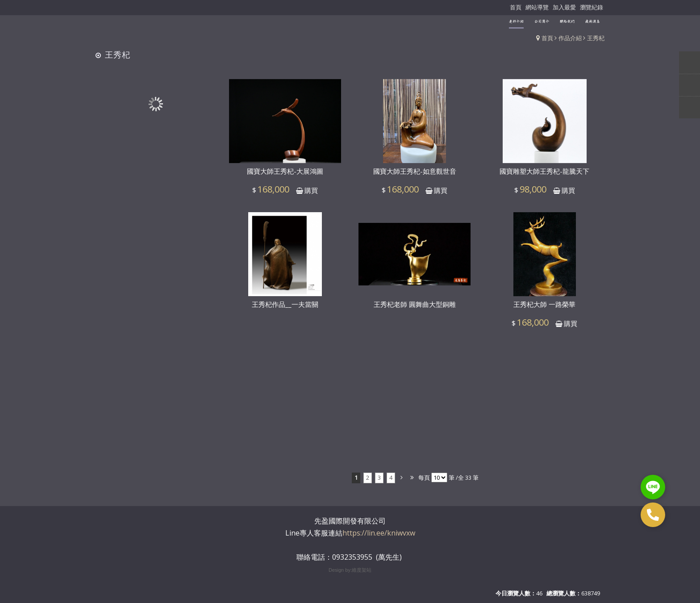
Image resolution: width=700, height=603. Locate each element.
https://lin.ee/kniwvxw (379, 533)
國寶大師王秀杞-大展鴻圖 (285, 175)
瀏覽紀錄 (592, 7)
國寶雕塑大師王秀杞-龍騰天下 (544, 175)
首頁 (547, 38)
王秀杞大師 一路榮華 (544, 308)
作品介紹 (570, 38)
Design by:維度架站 (350, 570)
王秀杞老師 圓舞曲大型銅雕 (415, 308)
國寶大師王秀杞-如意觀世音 (415, 175)
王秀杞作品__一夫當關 (285, 308)
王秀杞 (596, 38)
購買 (311, 194)
